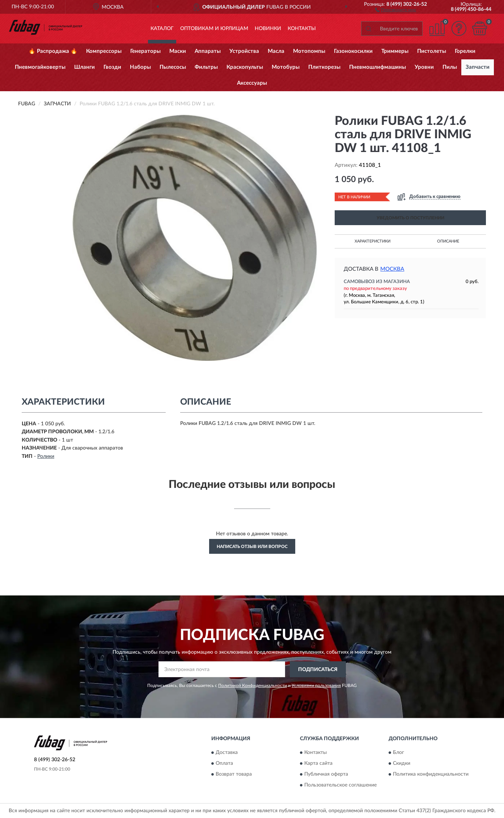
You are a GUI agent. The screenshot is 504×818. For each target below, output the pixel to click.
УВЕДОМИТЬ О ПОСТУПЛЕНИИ (410, 218)
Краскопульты (245, 67)
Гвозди (112, 67)
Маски (178, 51)
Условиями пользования (316, 686)
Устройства (244, 51)
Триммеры (395, 51)
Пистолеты (432, 51)
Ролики (46, 456)
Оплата (224, 763)
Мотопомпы (309, 51)
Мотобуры (286, 67)
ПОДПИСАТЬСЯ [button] (318, 670)
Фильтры (206, 67)
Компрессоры (104, 51)
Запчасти (478, 67)
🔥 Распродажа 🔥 (53, 51)
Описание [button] (448, 241)
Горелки (465, 51)
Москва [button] (392, 269)
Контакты (302, 29)
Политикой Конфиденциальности (253, 686)
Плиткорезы (324, 67)
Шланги (84, 67)
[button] (396, 9)
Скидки (402, 763)
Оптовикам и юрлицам (214, 29)
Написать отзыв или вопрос (252, 547)
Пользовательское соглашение (340, 785)
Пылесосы (173, 67)
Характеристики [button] (372, 241)
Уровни (424, 67)
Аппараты (208, 51)
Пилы (450, 67)
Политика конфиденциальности (431, 774)
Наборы (140, 67)
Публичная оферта (326, 774)
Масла (276, 51)
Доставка (227, 752)
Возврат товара (234, 774)
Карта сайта (318, 763)
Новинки (268, 29)
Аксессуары (252, 83)
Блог (399, 752)
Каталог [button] (162, 29)
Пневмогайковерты (40, 67)
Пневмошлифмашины (378, 67)
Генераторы (145, 51)
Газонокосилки (353, 51)
